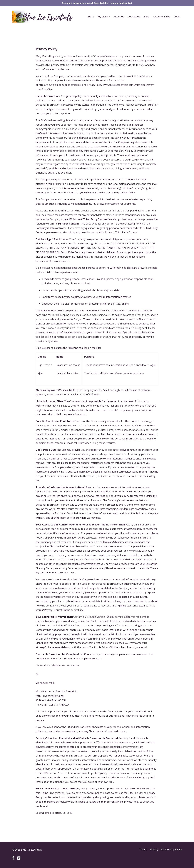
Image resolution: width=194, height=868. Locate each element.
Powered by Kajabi (171, 850)
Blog (146, 17)
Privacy (154, 850)
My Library (104, 17)
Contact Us (134, 17)
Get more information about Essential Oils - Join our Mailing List (97, 3)
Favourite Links (161, 17)
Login (177, 17)
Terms (143, 850)
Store (91, 17)
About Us (119, 17)
